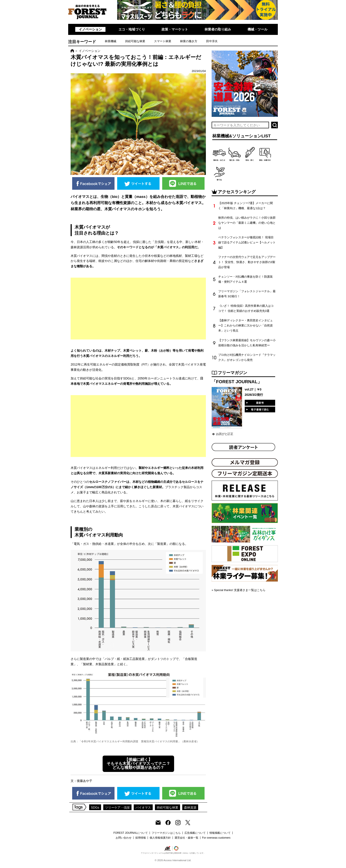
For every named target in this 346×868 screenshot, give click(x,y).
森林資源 (190, 807)
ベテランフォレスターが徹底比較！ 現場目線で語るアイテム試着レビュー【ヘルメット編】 (247, 242)
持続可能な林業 (135, 41)
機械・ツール (258, 29)
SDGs (95, 807)
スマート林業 (163, 41)
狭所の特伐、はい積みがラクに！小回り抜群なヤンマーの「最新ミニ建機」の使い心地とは (247, 223)
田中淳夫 (212, 41)
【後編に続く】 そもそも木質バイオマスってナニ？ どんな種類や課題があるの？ (138, 764)
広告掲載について (195, 833)
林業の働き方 (189, 41)
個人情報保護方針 (160, 838)
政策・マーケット (175, 29)
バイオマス (143, 807)
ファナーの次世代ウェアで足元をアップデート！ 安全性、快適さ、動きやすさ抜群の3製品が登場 (247, 262)
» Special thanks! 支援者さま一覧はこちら (239, 590)
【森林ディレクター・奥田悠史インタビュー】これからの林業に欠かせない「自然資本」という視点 (245, 325)
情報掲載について (220, 833)
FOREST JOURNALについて (131, 833)
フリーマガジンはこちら (166, 833)
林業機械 (111, 41)
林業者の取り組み (218, 29)
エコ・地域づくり (132, 29)
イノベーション (90, 29)
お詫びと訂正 (225, 434)
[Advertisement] (138, 309)
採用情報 (141, 838)
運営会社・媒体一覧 (186, 838)
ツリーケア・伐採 (117, 807)
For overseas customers (216, 838)
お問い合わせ (124, 838)
